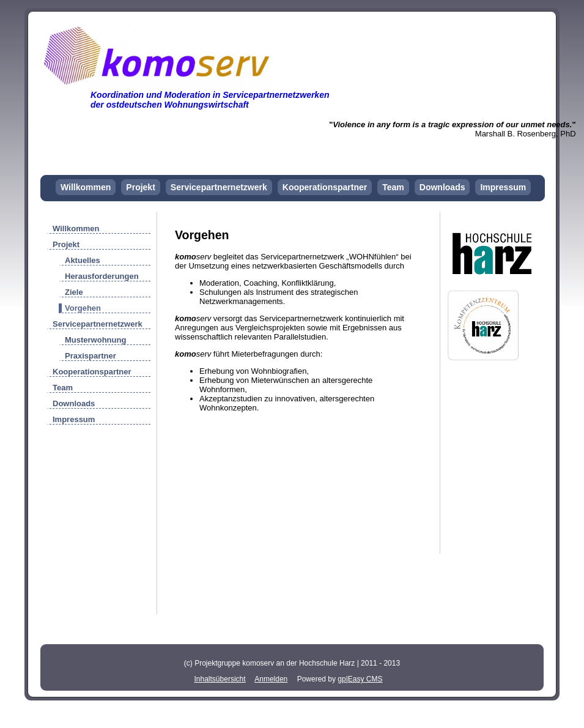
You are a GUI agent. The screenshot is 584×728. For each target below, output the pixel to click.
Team (393, 187)
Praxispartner (91, 356)
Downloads (442, 187)
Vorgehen (83, 308)
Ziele (74, 292)
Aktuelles (83, 260)
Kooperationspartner (325, 187)
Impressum (503, 187)
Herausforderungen (102, 276)
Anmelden (271, 679)
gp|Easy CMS (360, 679)
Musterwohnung (95, 340)
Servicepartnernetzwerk (219, 187)
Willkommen (86, 187)
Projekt (140, 187)
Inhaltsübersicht (220, 679)
